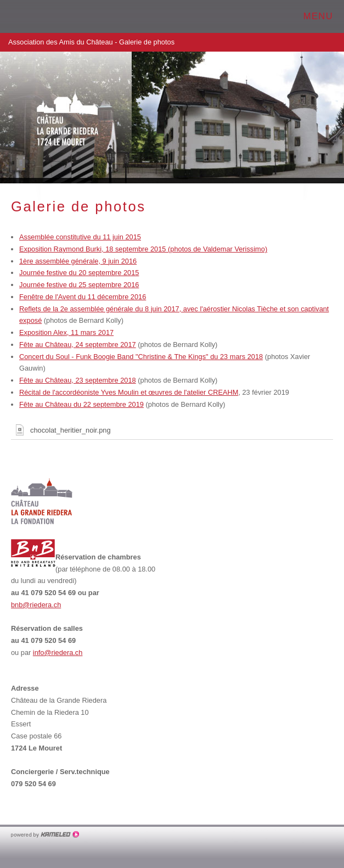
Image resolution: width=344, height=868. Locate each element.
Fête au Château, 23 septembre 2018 (78, 380)
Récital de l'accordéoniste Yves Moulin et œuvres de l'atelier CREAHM (129, 392)
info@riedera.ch (58, 653)
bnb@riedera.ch (36, 605)
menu (323, 16)
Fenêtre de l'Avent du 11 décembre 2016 (83, 297)
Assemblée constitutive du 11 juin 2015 (80, 237)
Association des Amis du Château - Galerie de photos (172, 42)
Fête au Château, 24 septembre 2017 (78, 345)
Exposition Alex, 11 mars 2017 (66, 332)
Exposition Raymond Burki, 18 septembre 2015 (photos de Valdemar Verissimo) (143, 249)
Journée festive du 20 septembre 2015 (79, 273)
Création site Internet (46, 835)
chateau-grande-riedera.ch (63, 16)
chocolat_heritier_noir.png (61, 430)
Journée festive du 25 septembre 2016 (79, 285)
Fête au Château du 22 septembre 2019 (81, 404)
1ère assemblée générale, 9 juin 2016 (78, 261)
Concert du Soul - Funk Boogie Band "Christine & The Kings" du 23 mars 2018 (141, 357)
